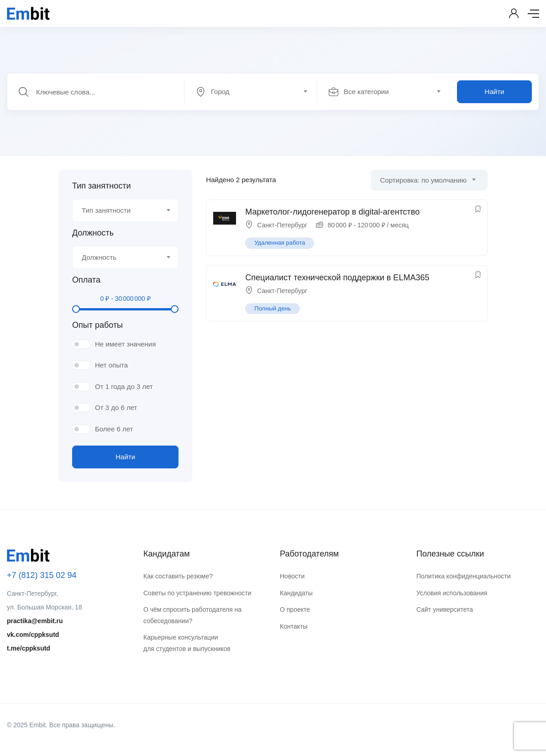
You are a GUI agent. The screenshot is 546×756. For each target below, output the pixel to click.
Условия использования (452, 593)
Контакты (294, 626)
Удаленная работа (280, 243)
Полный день (273, 308)
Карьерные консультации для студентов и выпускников (187, 643)
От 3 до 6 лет (116, 407)
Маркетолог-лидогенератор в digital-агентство (332, 212)
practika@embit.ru (35, 621)
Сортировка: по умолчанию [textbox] (423, 180)
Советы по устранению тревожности (197, 593)
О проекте (295, 609)
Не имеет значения (125, 344)
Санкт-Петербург (282, 225)
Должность (93, 233)
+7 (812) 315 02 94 (42, 575)
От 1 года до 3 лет (124, 386)
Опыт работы (97, 325)
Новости (292, 576)
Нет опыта (111, 365)
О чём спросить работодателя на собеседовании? (192, 615)
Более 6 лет (114, 429)
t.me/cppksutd (29, 648)
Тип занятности (101, 186)
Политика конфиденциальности (464, 576)
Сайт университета (445, 609)
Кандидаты (296, 593)
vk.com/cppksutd (33, 635)
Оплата (86, 280)
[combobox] (256, 92)
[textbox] (250, 92)
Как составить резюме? (178, 576)
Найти (495, 92)
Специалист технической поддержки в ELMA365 (337, 278)
